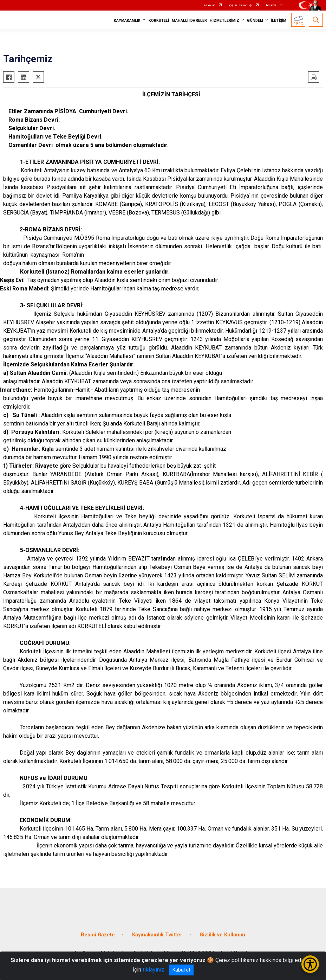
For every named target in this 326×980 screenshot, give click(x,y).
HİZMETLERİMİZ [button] (224, 21)
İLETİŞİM (279, 21)
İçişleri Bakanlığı (240, 5)
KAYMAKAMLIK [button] (127, 21)
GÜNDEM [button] (255, 21)
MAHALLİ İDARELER (189, 21)
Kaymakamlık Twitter (157, 935)
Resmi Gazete (98, 935)
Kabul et (181, 970)
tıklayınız (154, 970)
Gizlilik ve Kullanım (222, 935)
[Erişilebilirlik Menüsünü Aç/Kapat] (310, 964)
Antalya (271, 5)
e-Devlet (210, 5)
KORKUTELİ (159, 21)
